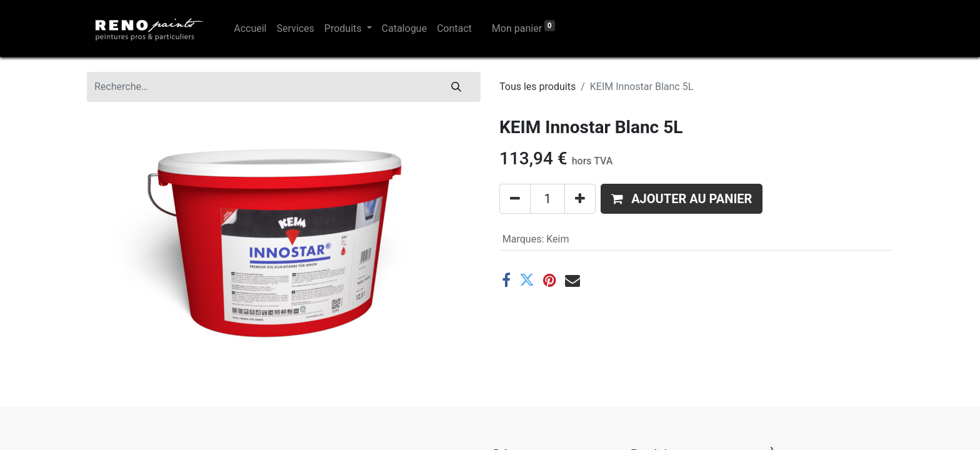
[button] (682, 199)
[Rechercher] (456, 87)
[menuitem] (250, 29)
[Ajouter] (580, 199)
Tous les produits (537, 87)
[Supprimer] (515, 199)
